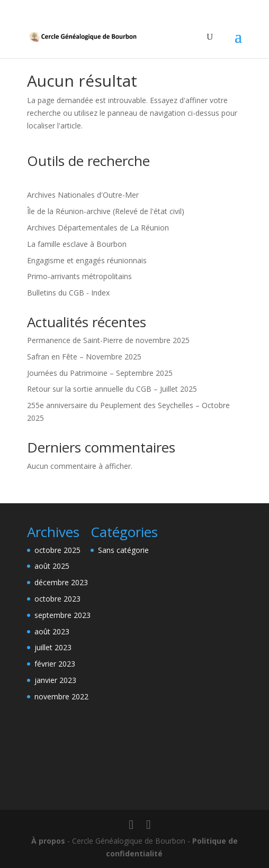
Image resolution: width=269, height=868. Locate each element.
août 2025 (52, 566)
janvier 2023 (55, 680)
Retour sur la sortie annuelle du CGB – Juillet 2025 (112, 389)
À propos (48, 841)
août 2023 (52, 631)
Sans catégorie (123, 550)
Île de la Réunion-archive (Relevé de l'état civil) (106, 211)
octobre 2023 (57, 599)
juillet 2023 (53, 647)
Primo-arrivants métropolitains (79, 276)
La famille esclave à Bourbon (77, 244)
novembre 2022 (61, 696)
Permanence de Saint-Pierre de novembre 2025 (108, 340)
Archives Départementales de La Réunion (98, 228)
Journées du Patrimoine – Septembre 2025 (100, 373)
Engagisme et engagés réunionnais (87, 260)
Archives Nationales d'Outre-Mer (83, 195)
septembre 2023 (62, 615)
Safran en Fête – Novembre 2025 (84, 357)
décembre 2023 (61, 582)
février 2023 (55, 664)
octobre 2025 (57, 550)
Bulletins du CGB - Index (68, 293)
